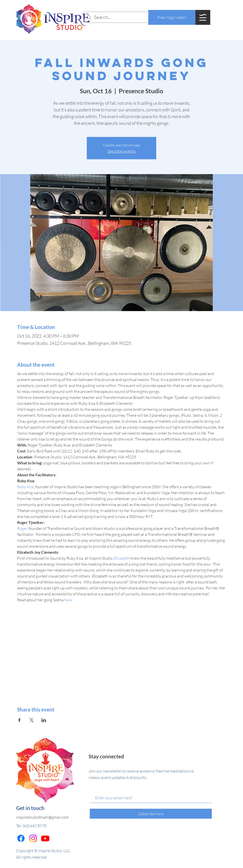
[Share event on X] (32, 720)
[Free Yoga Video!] (172, 17)
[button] (203, 17)
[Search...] (121, 17)
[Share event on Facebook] (19, 720)
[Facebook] (21, 838)
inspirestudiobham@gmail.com (42, 817)
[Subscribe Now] (151, 814)
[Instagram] (33, 838)
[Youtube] (45, 838)
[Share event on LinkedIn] (44, 720)
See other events (121, 151)
